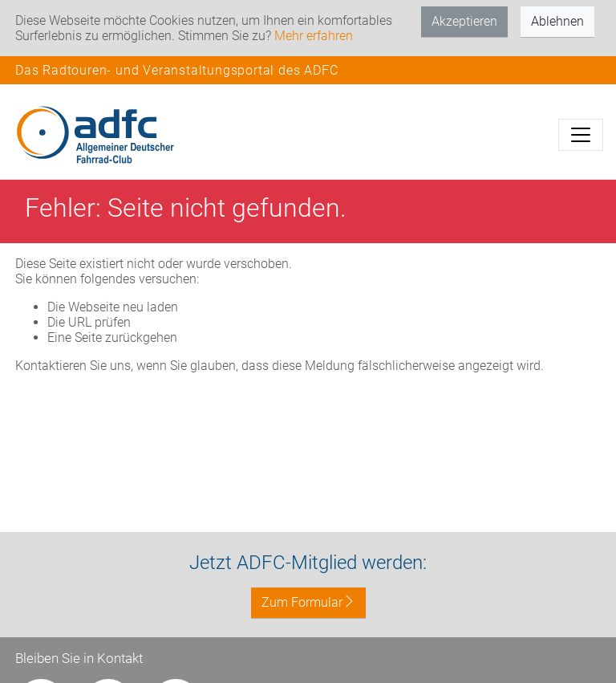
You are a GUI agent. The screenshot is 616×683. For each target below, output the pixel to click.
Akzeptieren (464, 21)
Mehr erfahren (314, 36)
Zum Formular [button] (308, 602)
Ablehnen (557, 21)
